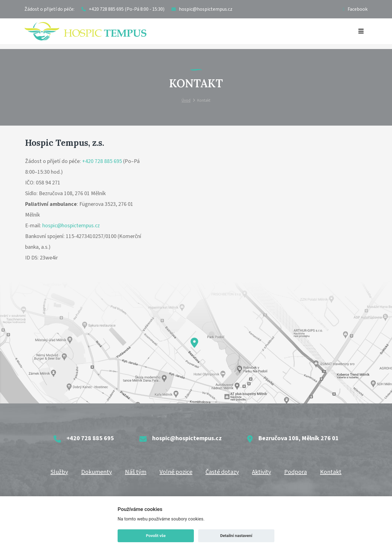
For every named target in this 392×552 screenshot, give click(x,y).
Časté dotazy (222, 472)
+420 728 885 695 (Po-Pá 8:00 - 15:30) (123, 9)
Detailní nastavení (236, 536)
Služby (59, 472)
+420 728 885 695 (102, 161)
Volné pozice (176, 472)
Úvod (186, 101)
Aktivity (262, 472)
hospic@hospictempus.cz (71, 226)
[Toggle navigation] (361, 31)
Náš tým (136, 472)
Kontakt (331, 472)
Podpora (296, 472)
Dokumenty (96, 472)
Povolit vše (156, 536)
